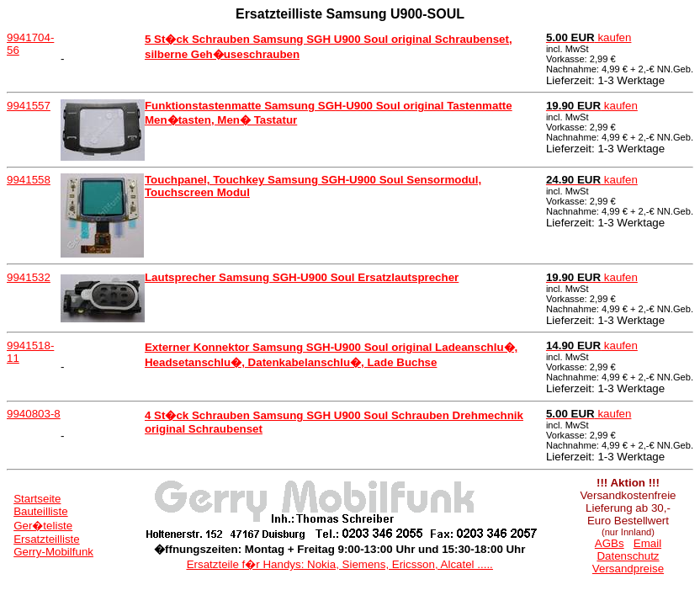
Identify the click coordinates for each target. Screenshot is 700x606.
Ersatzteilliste (47, 539)
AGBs (610, 543)
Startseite (37, 499)
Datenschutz (628, 556)
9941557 (29, 106)
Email (647, 543)
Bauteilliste (40, 511)
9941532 (29, 277)
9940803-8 (34, 414)
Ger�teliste (43, 526)
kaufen (589, 37)
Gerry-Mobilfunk (53, 552)
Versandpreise (628, 569)
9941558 (29, 180)
